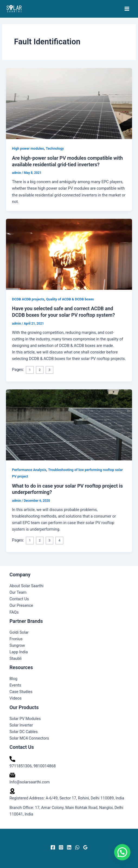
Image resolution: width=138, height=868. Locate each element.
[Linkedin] (69, 847)
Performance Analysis (29, 470)
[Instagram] (61, 847)
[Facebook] (53, 847)
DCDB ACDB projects (28, 299)
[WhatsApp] (77, 847)
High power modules (28, 148)
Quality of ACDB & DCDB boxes (70, 299)
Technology (55, 148)
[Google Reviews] (85, 847)
